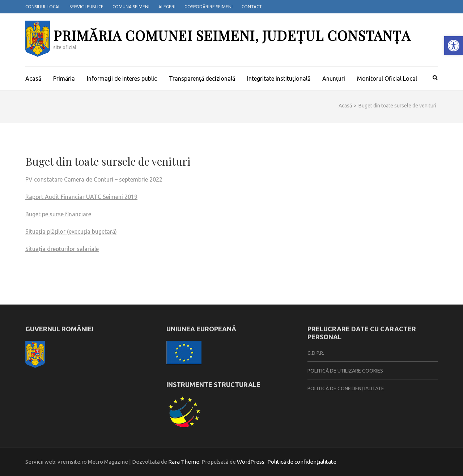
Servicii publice (86, 7)
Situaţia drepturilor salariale (62, 249)
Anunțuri (334, 78)
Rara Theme (184, 462)
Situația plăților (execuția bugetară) (71, 231)
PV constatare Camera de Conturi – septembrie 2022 (94, 179)
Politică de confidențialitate (346, 388)
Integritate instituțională (279, 78)
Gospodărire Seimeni (209, 7)
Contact (252, 7)
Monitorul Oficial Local (387, 78)
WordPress (251, 462)
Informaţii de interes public (122, 78)
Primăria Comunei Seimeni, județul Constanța (232, 35)
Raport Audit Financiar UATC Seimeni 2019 (81, 197)
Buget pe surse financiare (58, 214)
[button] (454, 46)
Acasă (33, 78)
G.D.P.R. (316, 353)
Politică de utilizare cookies (345, 371)
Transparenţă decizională (202, 78)
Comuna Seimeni (131, 7)
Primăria (64, 78)
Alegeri (167, 7)
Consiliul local (43, 7)
